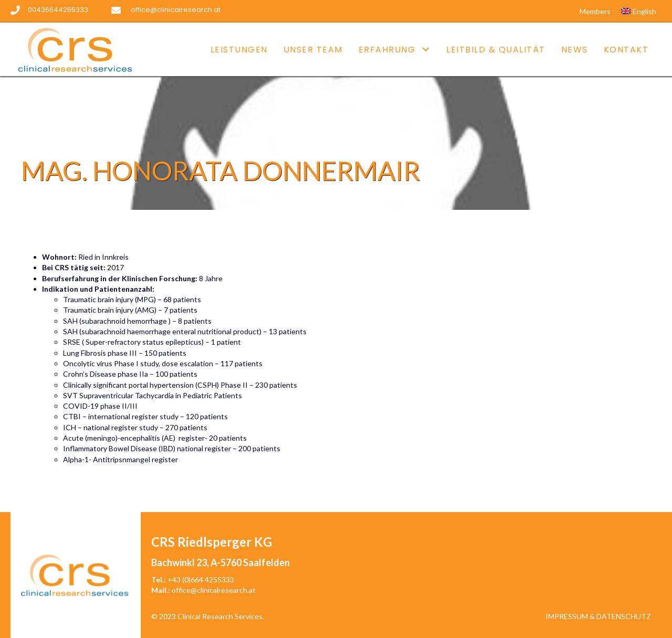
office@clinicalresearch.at (214, 590)
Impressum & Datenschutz (598, 616)
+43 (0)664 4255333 (201, 579)
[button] (426, 50)
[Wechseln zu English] (639, 12)
